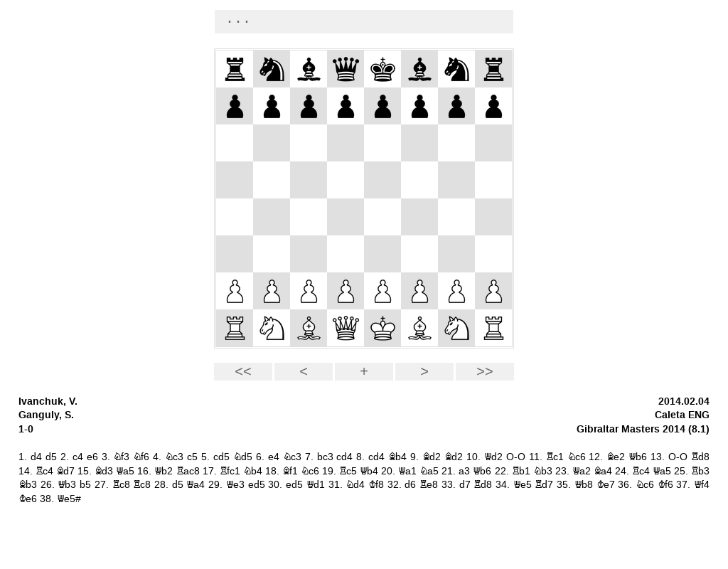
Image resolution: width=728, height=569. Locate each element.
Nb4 (253, 471)
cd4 (344, 457)
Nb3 (543, 471)
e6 (92, 457)
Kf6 (665, 485)
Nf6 (141, 457)
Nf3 (121, 457)
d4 (36, 457)
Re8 (429, 485)
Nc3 (174, 457)
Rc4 (44, 471)
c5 (192, 457)
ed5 (257, 485)
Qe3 (235, 485)
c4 (78, 457)
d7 (465, 485)
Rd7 (544, 485)
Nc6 (577, 457)
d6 (410, 485)
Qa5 (125, 471)
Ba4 (603, 471)
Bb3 (28, 485)
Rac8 (188, 471)
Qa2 (582, 471)
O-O (516, 457)
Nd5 (243, 457)
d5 (51, 457)
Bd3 (104, 471)
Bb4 (397, 457)
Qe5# (69, 499)
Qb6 (638, 457)
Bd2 (432, 457)
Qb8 (584, 485)
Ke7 (606, 485)
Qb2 (164, 471)
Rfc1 (230, 471)
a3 (464, 471)
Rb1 (521, 471)
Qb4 (369, 471)
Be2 (616, 457)
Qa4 (196, 485)
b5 (85, 485)
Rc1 (555, 457)
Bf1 (290, 471)
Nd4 (355, 485)
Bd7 (65, 471)
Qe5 (523, 485)
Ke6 (28, 499)
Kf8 (376, 485)
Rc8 (121, 485)
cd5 (221, 457)
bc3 (325, 457)
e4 (274, 457)
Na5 (429, 471)
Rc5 (348, 471)
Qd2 (493, 457)
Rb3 (700, 471)
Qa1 (407, 471)
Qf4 (702, 485)
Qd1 (316, 485)
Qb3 (67, 485)
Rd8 (700, 457)
